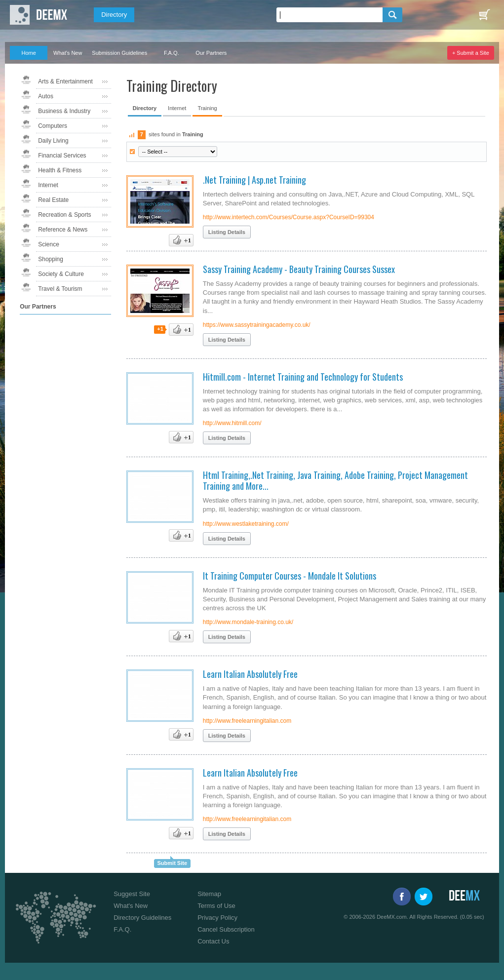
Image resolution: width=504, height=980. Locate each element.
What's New (68, 53)
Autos (46, 96)
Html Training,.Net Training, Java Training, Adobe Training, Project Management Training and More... (335, 480)
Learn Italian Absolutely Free (250, 674)
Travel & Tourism (60, 289)
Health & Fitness (60, 170)
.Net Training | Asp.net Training (254, 180)
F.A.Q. (172, 53)
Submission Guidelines (119, 53)
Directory (114, 15)
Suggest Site (132, 894)
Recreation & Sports (64, 215)
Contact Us (213, 941)
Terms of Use (216, 906)
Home (29, 53)
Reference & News (63, 230)
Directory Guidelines (142, 918)
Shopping (51, 259)
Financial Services (62, 156)
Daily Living (53, 141)
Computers (53, 126)
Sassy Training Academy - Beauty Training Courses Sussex (299, 269)
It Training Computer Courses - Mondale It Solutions (290, 576)
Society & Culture (61, 274)
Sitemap (209, 894)
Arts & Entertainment (65, 81)
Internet (48, 185)
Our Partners (211, 53)
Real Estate (53, 200)
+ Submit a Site (471, 53)
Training (207, 108)
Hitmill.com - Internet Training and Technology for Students (303, 377)
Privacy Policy (217, 918)
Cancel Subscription (226, 929)
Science (49, 244)
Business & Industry (64, 111)
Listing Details (227, 232)
